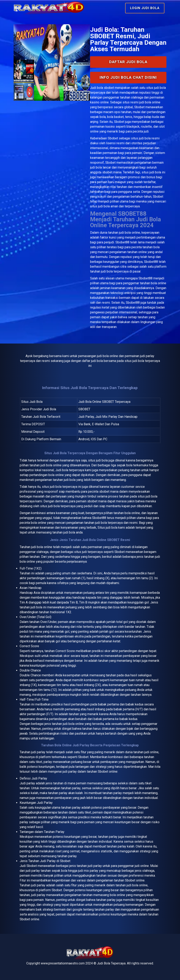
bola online (45, 547)
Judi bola (97, 88)
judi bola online (130, 233)
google (77, 909)
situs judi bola (141, 138)
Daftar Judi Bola (128, 62)
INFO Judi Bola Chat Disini (128, 77)
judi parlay (38, 752)
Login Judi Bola (145, 8)
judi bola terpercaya (64, 487)
